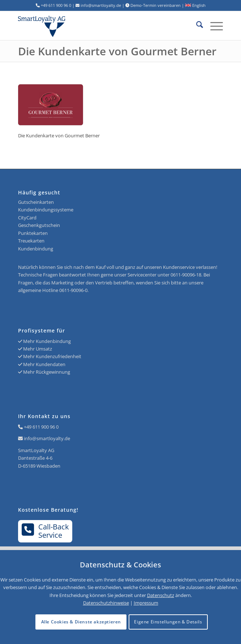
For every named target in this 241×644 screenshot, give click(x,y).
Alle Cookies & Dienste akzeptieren (81, 622)
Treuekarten (31, 241)
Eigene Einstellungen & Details (168, 622)
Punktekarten (33, 233)
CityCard (27, 218)
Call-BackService (45, 531)
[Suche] (196, 26)
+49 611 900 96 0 (41, 427)
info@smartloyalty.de (47, 438)
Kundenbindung (36, 249)
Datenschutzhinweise (106, 603)
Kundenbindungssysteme (46, 210)
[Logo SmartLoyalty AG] (59, 26)
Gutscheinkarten (36, 202)
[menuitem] (196, 26)
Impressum (146, 603)
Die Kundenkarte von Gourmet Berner (117, 51)
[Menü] (213, 26)
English (195, 5)
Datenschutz (161, 595)
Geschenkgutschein (39, 225)
